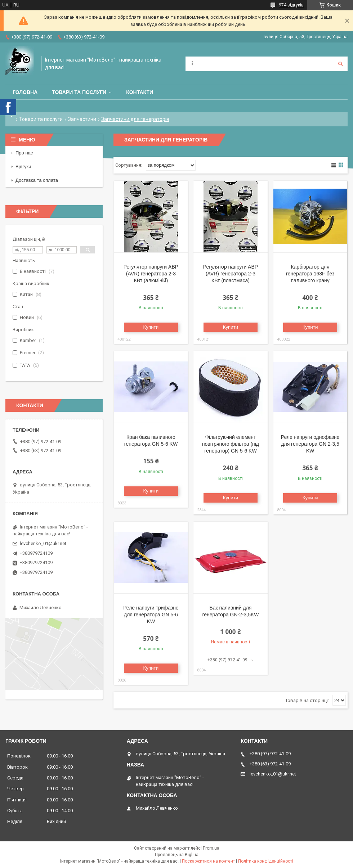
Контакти (140, 92)
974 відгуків (291, 5)
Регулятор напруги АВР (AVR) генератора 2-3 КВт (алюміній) (151, 274)
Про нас (24, 153)
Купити (151, 327)
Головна (25, 92)
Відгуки (23, 167)
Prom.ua (211, 848)
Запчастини (82, 119)
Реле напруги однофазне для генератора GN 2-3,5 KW (310, 444)
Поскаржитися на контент (208, 861)
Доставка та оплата (37, 180)
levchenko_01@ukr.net (43, 543)
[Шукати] (340, 64)
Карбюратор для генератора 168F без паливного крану (310, 274)
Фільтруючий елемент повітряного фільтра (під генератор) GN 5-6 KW (231, 444)
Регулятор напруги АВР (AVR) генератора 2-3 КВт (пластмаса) (231, 274)
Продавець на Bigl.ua (177, 855)
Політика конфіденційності (266, 861)
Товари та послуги (79, 92)
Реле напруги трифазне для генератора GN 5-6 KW (151, 615)
